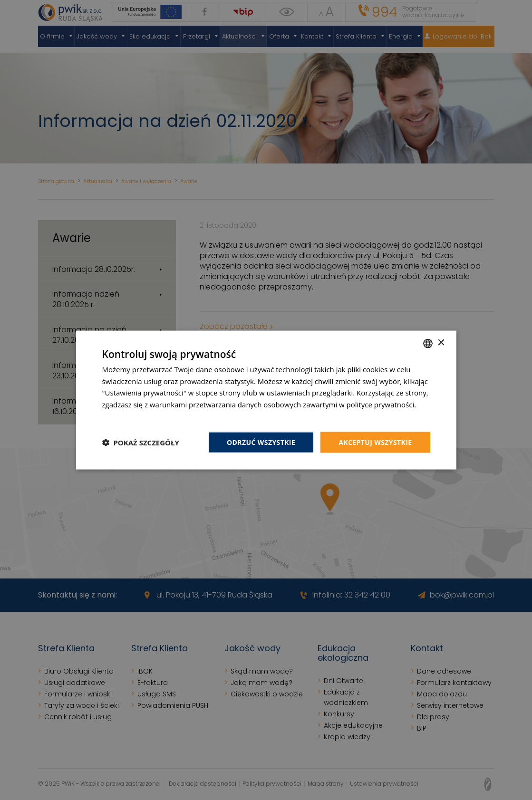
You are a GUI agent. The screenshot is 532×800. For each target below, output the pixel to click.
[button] (141, 443)
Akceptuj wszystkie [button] (375, 442)
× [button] (441, 343)
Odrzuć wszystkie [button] (261, 442)
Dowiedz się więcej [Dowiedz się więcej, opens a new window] (133, 416)
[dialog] (266, 400)
